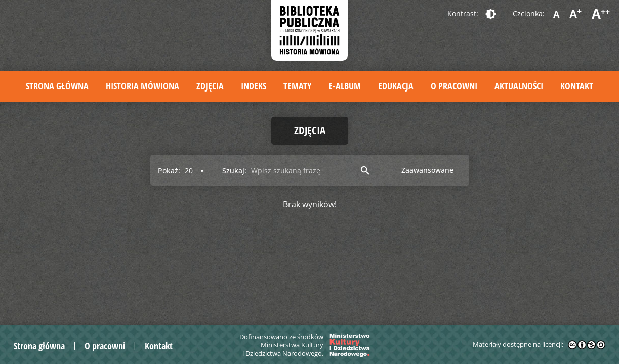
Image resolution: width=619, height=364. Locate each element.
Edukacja (396, 86)
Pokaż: (169, 171)
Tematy (297, 86)
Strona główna (57, 86)
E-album (345, 86)
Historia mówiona (142, 86)
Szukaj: (234, 171)
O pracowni (454, 86)
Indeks (254, 86)
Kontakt (577, 86)
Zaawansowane (427, 170)
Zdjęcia (210, 86)
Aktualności (519, 86)
